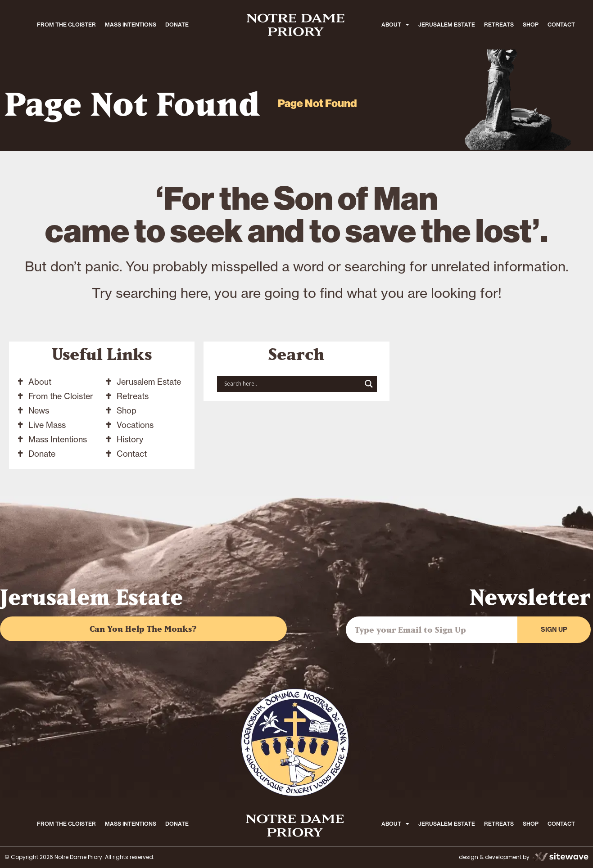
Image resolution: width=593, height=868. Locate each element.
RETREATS (499, 25)
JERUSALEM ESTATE (447, 25)
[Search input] (292, 384)
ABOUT (395, 25)
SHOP (531, 25)
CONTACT (561, 25)
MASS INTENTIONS (131, 25)
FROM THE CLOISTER (66, 25)
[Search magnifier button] (369, 384)
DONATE (177, 25)
